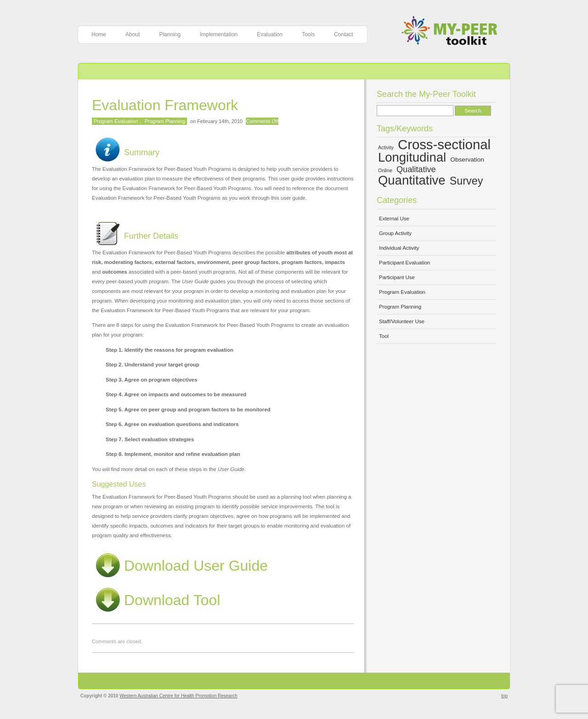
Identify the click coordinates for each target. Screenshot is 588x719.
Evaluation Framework (165, 105)
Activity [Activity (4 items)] (386, 147)
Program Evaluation (116, 121)
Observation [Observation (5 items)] (467, 160)
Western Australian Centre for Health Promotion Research (178, 696)
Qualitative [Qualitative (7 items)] (416, 169)
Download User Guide (180, 566)
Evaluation (270, 34)
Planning (170, 34)
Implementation (219, 34)
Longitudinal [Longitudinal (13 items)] (412, 157)
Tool (384, 336)
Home (99, 34)
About (133, 34)
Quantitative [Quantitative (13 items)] (412, 180)
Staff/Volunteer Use (402, 321)
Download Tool (156, 600)
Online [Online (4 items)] (385, 170)
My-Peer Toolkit (453, 31)
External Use (394, 219)
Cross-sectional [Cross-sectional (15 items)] (444, 144)
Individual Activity (399, 248)
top (504, 696)
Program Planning (165, 121)
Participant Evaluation (404, 263)
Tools (308, 34)
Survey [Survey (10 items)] (466, 181)
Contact (343, 34)
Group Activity (395, 233)
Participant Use (397, 277)
